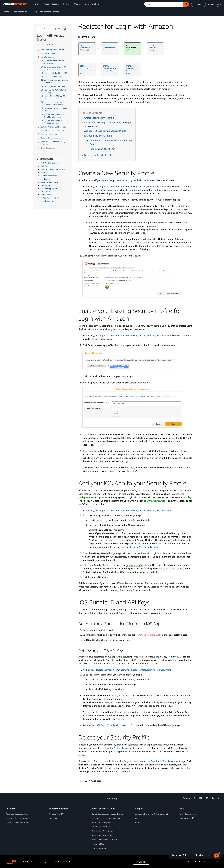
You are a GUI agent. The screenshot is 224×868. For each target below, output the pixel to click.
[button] (65, 29)
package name (86, 497)
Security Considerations (50, 138)
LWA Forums (46, 166)
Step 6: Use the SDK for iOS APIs (55, 97)
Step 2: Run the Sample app (55, 77)
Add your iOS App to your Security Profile (105, 131)
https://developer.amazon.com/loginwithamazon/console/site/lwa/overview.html (129, 187)
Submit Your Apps (48, 201)
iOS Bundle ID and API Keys (98, 136)
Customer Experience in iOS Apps (55, 68)
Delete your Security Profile (98, 155)
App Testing (45, 185)
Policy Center (46, 195)
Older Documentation (49, 148)
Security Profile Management (119, 748)
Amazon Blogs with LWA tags (53, 169)
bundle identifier (135, 565)
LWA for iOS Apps (48, 57)
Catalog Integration (49, 176)
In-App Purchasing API (50, 198)
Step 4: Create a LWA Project (55, 86)
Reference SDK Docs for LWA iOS (56, 110)
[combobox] (49, 29)
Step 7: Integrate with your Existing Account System (55, 103)
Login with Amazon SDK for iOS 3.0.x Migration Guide (56, 116)
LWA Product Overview (50, 163)
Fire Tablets (45, 179)
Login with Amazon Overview (52, 50)
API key (188, 497)
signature (102, 497)
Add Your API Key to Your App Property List (108, 725)
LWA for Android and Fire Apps (53, 127)
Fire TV (43, 173)
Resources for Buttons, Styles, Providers (53, 143)
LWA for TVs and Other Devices (53, 131)
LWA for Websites (48, 53)
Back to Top (112, 799)
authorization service (154, 501)
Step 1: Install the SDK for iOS (55, 73)
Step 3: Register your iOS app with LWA (56, 81)
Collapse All (41, 44)
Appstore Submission (49, 182)
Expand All (49, 44)
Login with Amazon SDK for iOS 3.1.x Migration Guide (56, 122)
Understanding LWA (49, 134)
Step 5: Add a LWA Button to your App (55, 91)
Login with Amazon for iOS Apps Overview (55, 62)
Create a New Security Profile (99, 118)
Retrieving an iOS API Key (103, 149)
